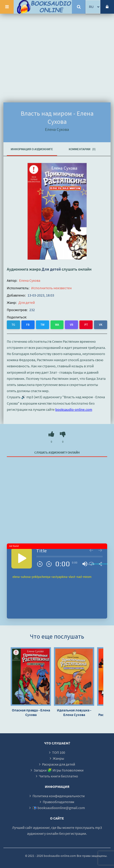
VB (72, 325)
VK (101, 325)
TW (42, 325)
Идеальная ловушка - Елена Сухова (74, 712)
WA (57, 325)
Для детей (51, 269)
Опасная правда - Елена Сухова (31, 712)
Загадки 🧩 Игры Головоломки (59, 770)
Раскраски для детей (59, 764)
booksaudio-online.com (74, 409)
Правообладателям (58, 802)
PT (86, 325)
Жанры (58, 758)
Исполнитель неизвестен (51, 288)
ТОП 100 (59, 752)
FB (28, 325)
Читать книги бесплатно (58, 776)
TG (13, 325)
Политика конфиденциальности (59, 796)
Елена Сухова (30, 280)
